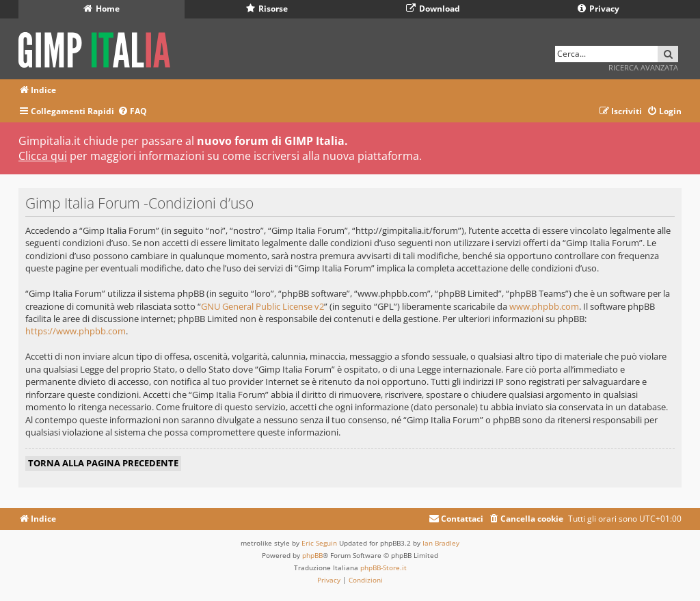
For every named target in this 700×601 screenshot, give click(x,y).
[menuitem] (132, 112)
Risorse (267, 9)
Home (102, 9)
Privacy (598, 9)
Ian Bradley (441, 543)
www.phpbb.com (544, 306)
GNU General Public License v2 (262, 306)
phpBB (312, 555)
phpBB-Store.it (383, 567)
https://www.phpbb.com (76, 331)
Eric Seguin (319, 543)
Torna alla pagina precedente (103, 463)
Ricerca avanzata (643, 67)
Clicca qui (43, 156)
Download (433, 9)
